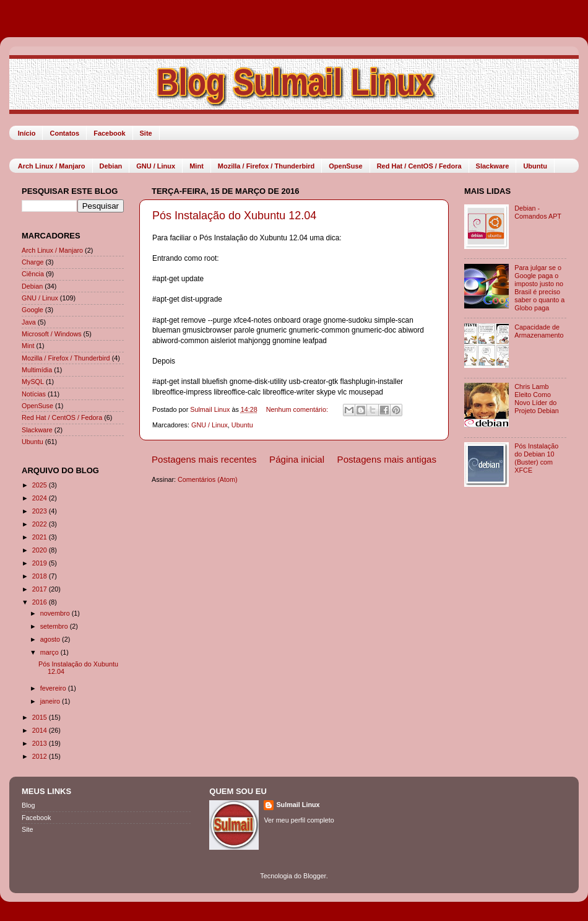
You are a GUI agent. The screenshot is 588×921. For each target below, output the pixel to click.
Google (32, 310)
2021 (41, 537)
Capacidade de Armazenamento (539, 331)
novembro (56, 613)
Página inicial (297, 459)
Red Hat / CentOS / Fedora (419, 166)
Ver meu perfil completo (299, 820)
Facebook (109, 133)
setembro (55, 626)
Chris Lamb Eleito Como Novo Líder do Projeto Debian (536, 399)
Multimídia (37, 370)
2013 (41, 743)
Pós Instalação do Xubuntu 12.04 (234, 216)
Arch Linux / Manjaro (52, 166)
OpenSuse (345, 166)
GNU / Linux (156, 166)
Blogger (315, 876)
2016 (41, 602)
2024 (41, 498)
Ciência (33, 274)
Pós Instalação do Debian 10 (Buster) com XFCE (536, 458)
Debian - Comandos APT (538, 212)
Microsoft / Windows (52, 334)
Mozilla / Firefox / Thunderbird (266, 166)
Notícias (34, 394)
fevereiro (54, 688)
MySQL (33, 382)
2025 (41, 485)
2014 (41, 730)
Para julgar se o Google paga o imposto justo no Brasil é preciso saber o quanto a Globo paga (539, 288)
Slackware (493, 166)
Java (29, 322)
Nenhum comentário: (298, 409)
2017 (41, 589)
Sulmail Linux (298, 805)
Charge (32, 262)
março (50, 652)
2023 (41, 511)
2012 (41, 756)
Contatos (64, 133)
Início (27, 133)
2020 (41, 550)
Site (146, 133)
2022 (41, 524)
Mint (197, 166)
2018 (41, 576)
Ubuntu (535, 166)
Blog (28, 805)
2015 (41, 717)
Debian (111, 166)
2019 (41, 563)
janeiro (51, 701)
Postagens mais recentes (204, 459)
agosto (51, 639)
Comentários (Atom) (208, 479)
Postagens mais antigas (387, 459)
